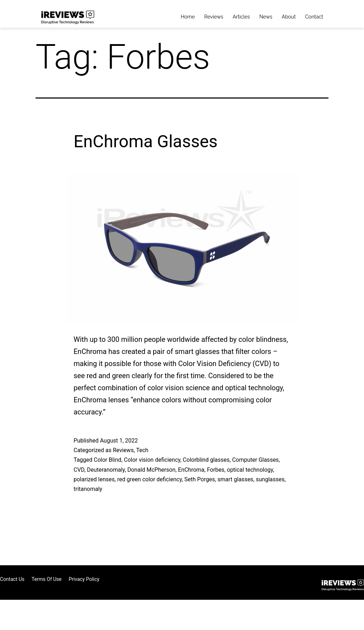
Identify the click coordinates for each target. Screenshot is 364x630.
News (266, 17)
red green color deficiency (150, 479)
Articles (241, 17)
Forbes (216, 470)
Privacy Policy (84, 579)
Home (188, 17)
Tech (142, 450)
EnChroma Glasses (146, 141)
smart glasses (235, 479)
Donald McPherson (151, 470)
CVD (79, 470)
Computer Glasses (255, 460)
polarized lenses (94, 479)
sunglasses (270, 479)
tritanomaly (88, 489)
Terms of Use (47, 579)
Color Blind (108, 460)
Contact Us (12, 579)
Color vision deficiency (152, 460)
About (288, 17)
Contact (314, 17)
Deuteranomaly (106, 470)
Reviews (214, 17)
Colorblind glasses (206, 460)
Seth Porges (200, 479)
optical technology (250, 470)
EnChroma (191, 470)
